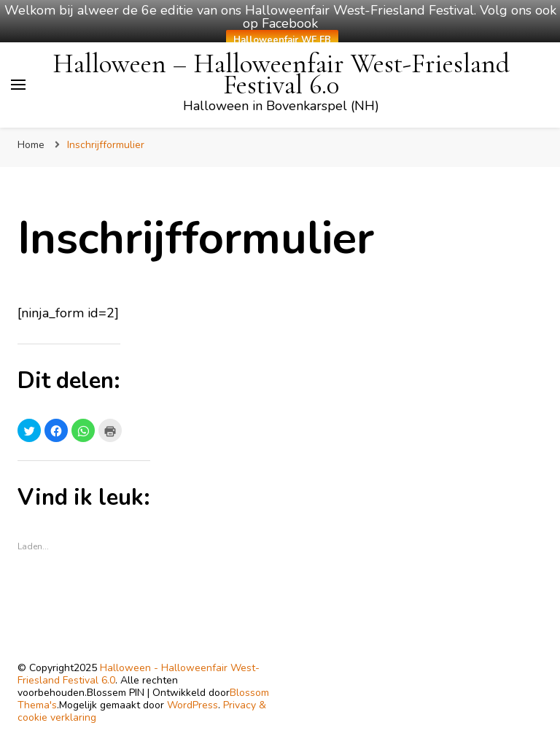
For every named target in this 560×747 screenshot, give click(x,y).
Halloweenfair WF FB (282, 40)
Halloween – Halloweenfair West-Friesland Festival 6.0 (281, 74)
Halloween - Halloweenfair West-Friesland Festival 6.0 (139, 674)
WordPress (192, 705)
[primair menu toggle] (18, 85)
